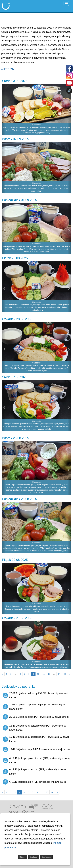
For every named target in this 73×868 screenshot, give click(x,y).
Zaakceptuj (46, 857)
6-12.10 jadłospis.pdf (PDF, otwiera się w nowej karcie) (35, 782)
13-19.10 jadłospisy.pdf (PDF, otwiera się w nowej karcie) (36, 749)
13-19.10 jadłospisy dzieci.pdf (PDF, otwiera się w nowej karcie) (36, 739)
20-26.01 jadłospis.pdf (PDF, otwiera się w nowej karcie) (36, 717)
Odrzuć (22, 857)
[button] (4, 168)
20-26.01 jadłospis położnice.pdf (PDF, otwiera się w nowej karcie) (34, 707)
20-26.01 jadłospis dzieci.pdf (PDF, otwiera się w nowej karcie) (35, 695)
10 (38, 674)
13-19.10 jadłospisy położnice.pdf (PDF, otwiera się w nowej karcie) (34, 728)
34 (52, 792)
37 (59, 674)
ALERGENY (8, 69)
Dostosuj (34, 857)
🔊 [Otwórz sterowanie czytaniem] (69, 91)
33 (47, 792)
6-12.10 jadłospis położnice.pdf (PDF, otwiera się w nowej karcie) (36, 760)
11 (44, 674)
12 (49, 674)
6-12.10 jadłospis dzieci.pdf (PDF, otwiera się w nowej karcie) (34, 772)
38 (65, 674)
